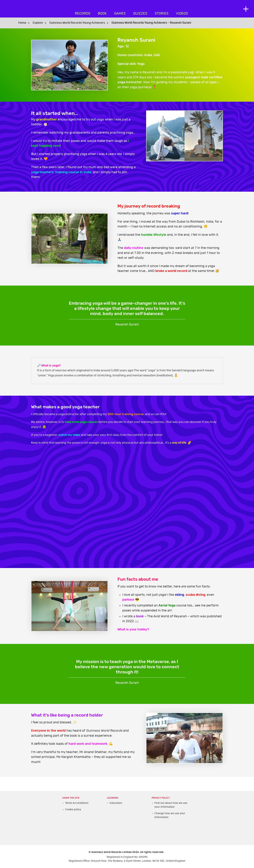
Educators (116, 803)
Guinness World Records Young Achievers (77, 23)
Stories (162, 14)
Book (102, 14)
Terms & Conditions (77, 803)
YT (127, 502)
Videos (182, 14)
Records (83, 14)
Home (22, 23)
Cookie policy (73, 809)
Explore (38, 23)
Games (120, 14)
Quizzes (140, 14)
